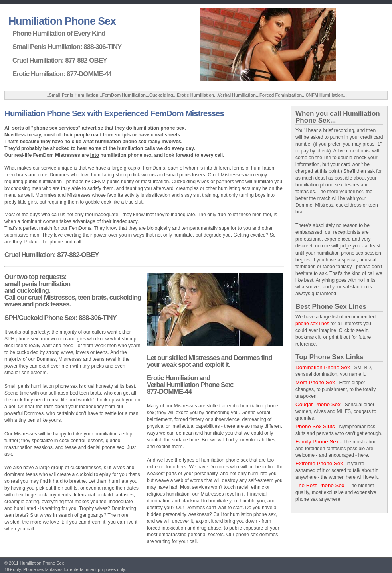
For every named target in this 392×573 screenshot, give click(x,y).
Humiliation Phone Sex (62, 21)
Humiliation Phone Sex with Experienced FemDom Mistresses (114, 113)
